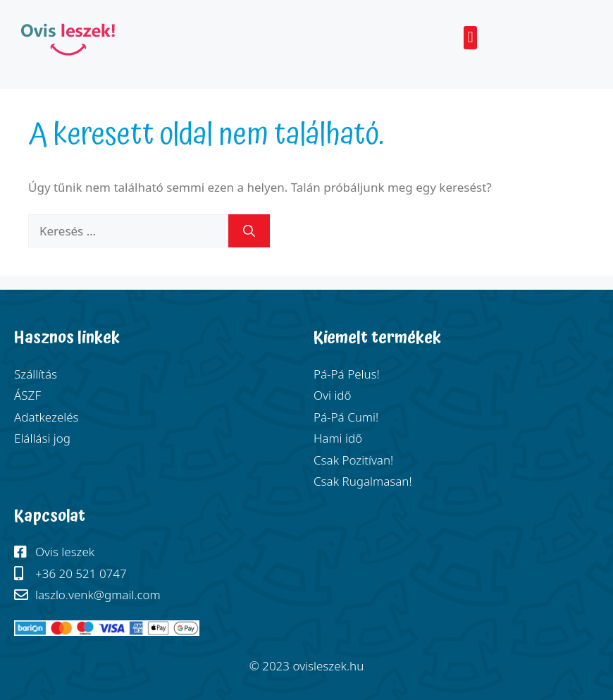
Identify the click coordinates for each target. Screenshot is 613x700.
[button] (470, 38)
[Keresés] (249, 231)
